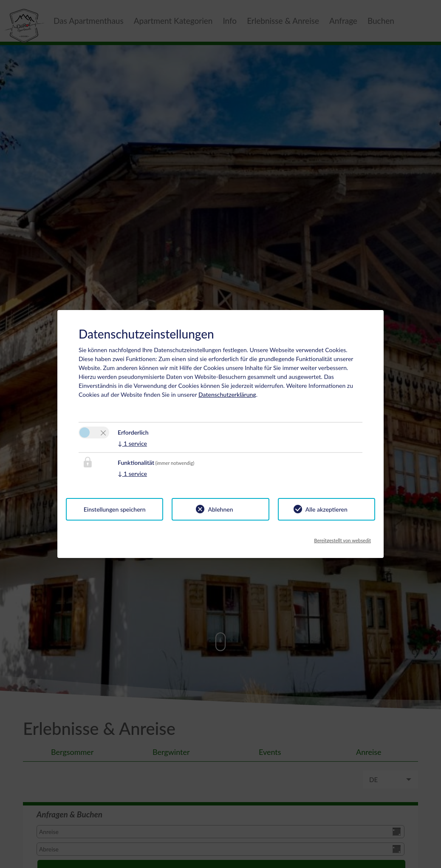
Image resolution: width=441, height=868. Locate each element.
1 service (132, 443)
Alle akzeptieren (327, 509)
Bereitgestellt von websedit (342, 538)
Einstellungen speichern (115, 509)
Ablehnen (220, 509)
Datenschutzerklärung (227, 394)
